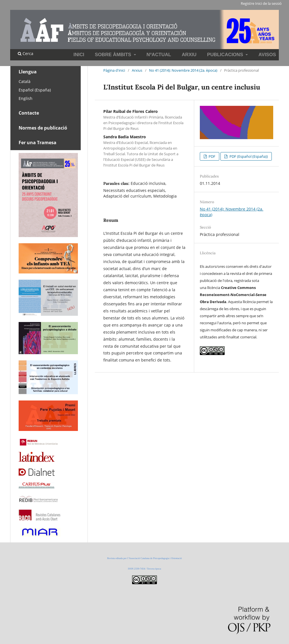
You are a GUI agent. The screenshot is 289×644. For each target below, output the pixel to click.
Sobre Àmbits (114, 55)
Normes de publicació (43, 128)
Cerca (26, 53)
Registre (248, 3)
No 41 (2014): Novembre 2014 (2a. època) (183, 70)
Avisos (267, 55)
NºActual (159, 55)
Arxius (137, 70)
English (26, 98)
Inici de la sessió (268, 3)
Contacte (29, 113)
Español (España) (35, 90)
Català (25, 81)
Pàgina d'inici (114, 70)
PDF (212, 156)
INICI (79, 55)
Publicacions (226, 55)
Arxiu (189, 55)
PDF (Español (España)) (248, 156)
